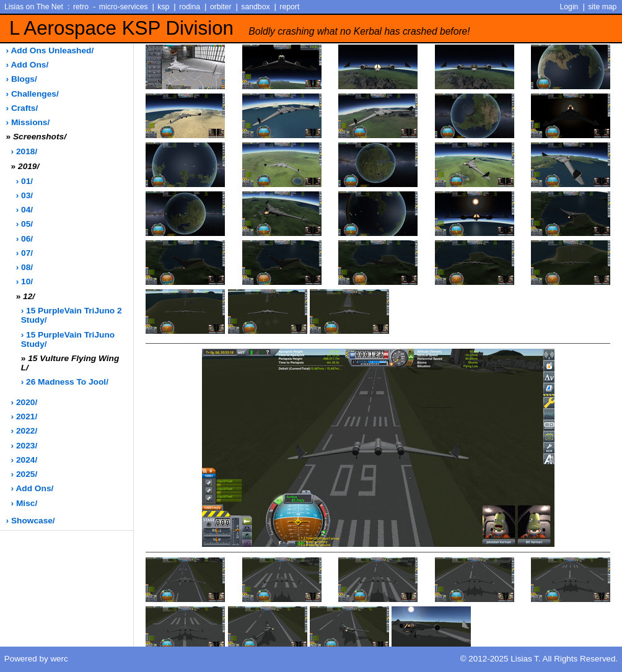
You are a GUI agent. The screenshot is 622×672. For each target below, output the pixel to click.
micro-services (124, 7)
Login (569, 7)
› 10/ (24, 281)
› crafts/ (22, 108)
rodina (190, 7)
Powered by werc (36, 659)
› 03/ (24, 195)
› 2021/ (24, 417)
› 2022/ (24, 431)
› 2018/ (24, 151)
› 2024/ (24, 460)
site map (602, 7)
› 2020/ (24, 402)
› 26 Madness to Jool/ (65, 382)
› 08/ (24, 267)
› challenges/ (33, 94)
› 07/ (24, 253)
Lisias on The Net (34, 7)
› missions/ (28, 122)
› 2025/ (24, 474)
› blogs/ (22, 79)
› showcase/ (31, 521)
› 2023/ (24, 446)
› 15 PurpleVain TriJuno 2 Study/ (72, 315)
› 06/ (24, 239)
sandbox (255, 7)
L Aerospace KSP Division (240, 28)
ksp (163, 7)
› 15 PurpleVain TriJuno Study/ (68, 339)
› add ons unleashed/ (50, 50)
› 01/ (24, 181)
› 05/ (24, 224)
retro (81, 7)
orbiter (221, 7)
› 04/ (24, 210)
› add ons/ (28, 65)
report (289, 7)
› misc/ (24, 503)
